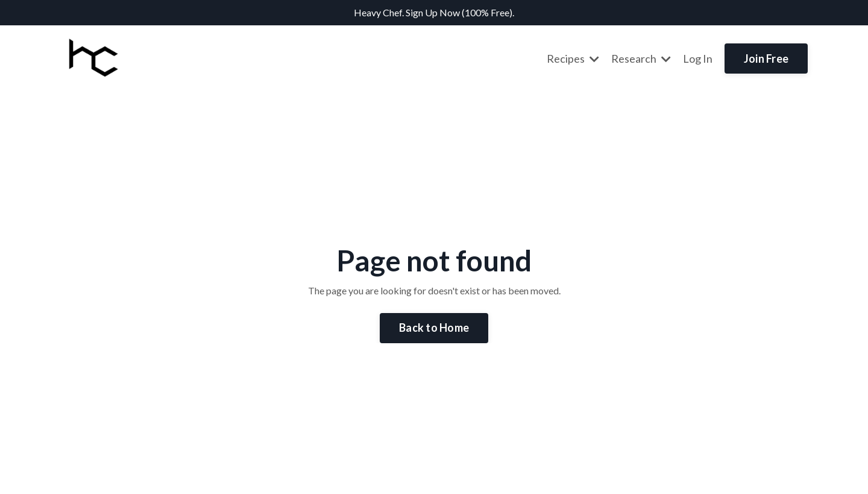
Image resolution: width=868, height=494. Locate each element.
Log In (698, 59)
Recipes (573, 59)
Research (641, 59)
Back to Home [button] (434, 328)
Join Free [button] (766, 59)
